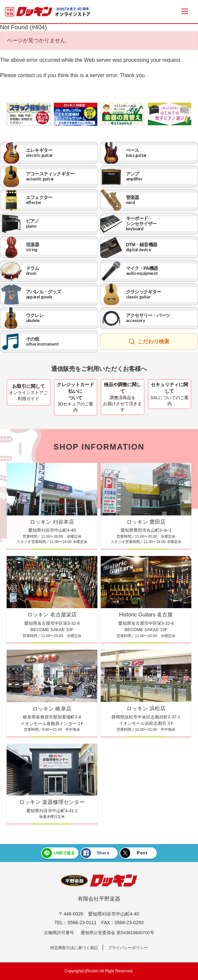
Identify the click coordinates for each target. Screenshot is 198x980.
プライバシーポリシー (128, 948)
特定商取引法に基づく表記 (74, 948)
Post (134, 853)
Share (95, 853)
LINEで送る (58, 853)
